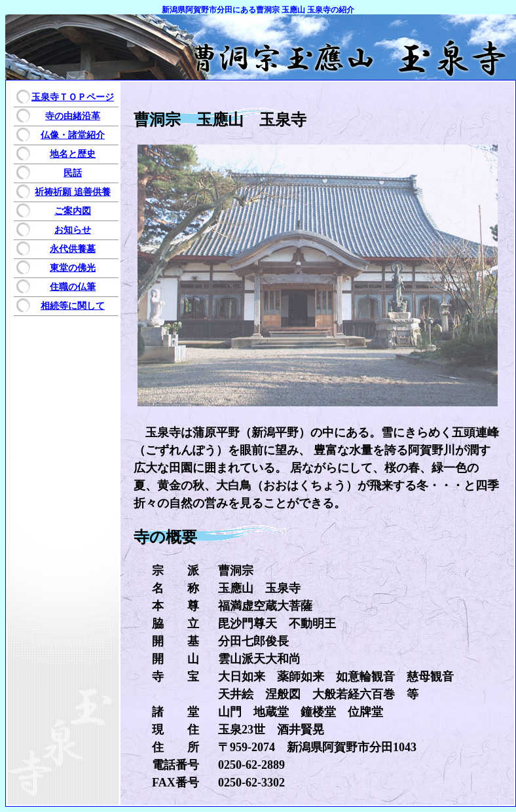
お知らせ (73, 230)
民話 (73, 173)
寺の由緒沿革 (73, 116)
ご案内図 (73, 211)
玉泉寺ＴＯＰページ (73, 97)
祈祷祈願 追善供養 (73, 192)
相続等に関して (73, 306)
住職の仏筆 (73, 287)
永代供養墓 (73, 249)
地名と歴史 (73, 154)
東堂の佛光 (73, 268)
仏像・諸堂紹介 (73, 135)
